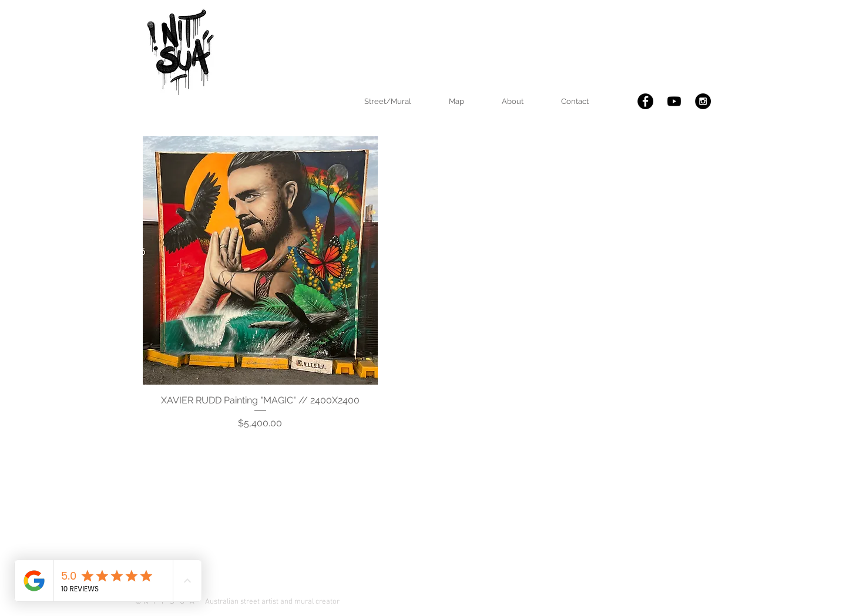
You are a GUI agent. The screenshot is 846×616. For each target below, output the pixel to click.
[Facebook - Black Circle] (645, 101)
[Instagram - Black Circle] (703, 101)
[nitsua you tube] (674, 101)
